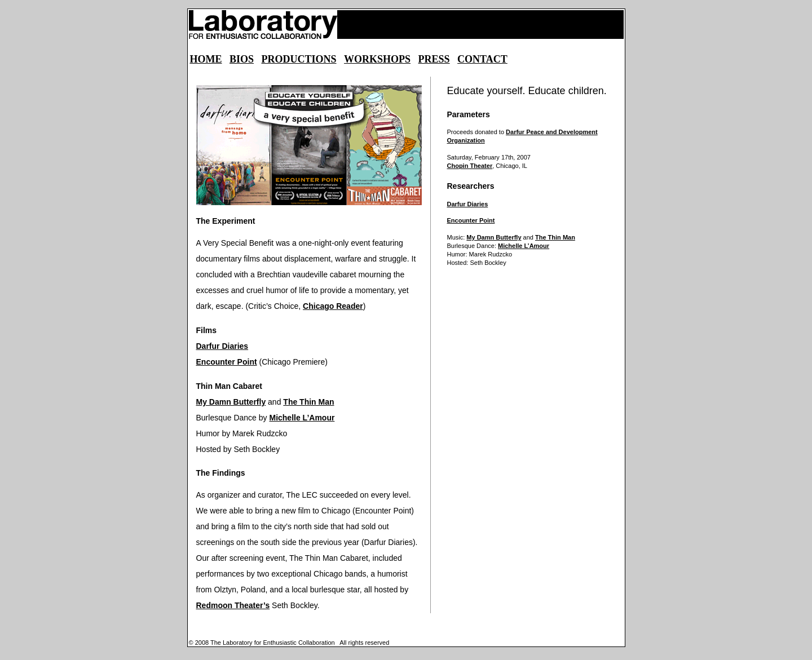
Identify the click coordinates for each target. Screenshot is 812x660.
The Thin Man (308, 402)
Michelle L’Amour (302, 418)
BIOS (242, 59)
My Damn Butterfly (231, 402)
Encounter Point (227, 362)
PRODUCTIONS (299, 59)
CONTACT (482, 59)
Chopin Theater (470, 166)
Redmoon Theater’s (233, 605)
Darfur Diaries (222, 346)
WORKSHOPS (377, 59)
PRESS (434, 59)
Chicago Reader (333, 306)
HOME (206, 59)
